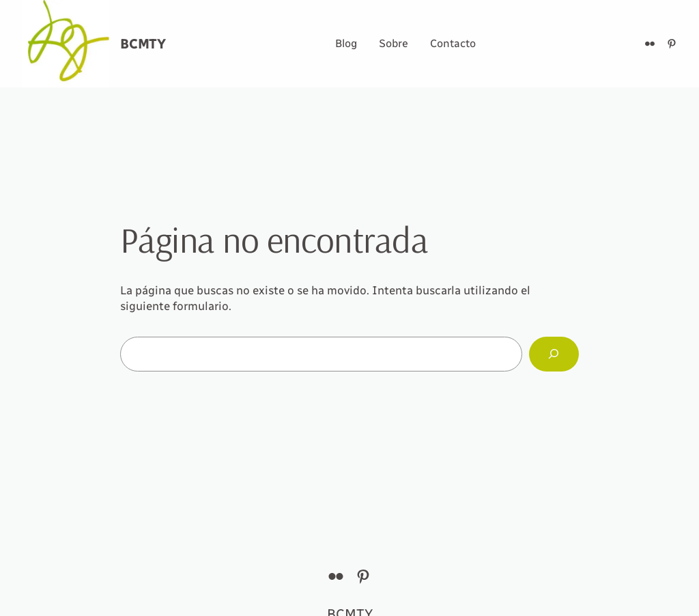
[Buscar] (554, 354)
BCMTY (143, 44)
